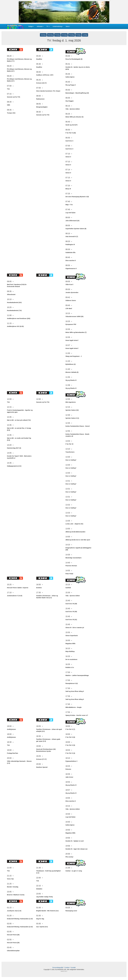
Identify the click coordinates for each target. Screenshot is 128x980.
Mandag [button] (50, 35)
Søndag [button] (43, 35)
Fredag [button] (78, 35)
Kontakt (73, 968)
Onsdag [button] (64, 35)
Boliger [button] (31, 26)
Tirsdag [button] (57, 35)
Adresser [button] (40, 26)
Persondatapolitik (58, 968)
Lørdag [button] (85, 35)
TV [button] (48, 26)
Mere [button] (68, 26)
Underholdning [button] (58, 26)
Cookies (67, 968)
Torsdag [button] (71, 35)
